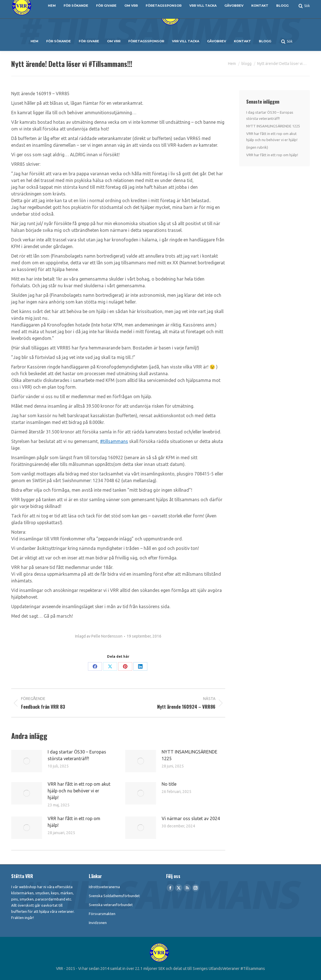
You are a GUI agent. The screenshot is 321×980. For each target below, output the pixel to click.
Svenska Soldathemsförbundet (114, 896)
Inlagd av (99, 636)
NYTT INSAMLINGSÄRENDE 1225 (189, 755)
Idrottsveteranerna (104, 887)
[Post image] (27, 761)
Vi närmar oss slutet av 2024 (191, 818)
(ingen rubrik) (257, 147)
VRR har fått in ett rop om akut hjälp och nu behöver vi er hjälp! (79, 791)
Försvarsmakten (102, 914)
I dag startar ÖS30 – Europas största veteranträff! (77, 755)
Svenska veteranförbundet (111, 905)
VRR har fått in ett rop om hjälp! (74, 822)
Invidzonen (98, 923)
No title (169, 784)
